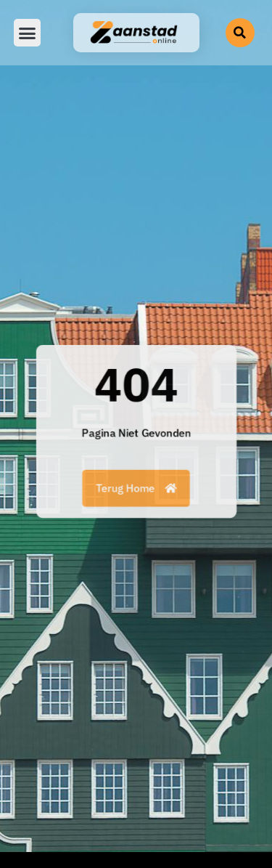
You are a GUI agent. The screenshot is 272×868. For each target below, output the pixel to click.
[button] (28, 33)
